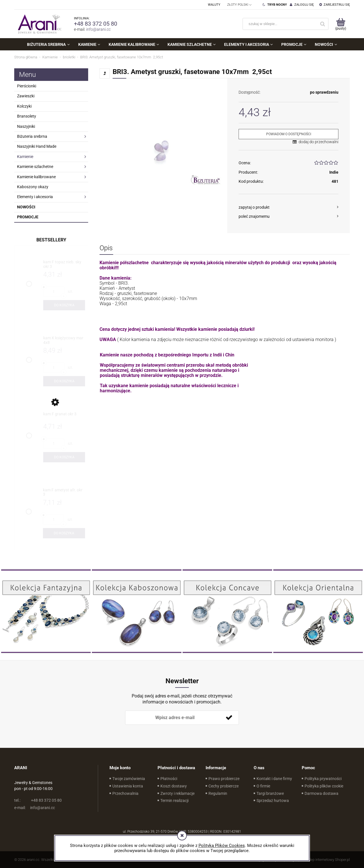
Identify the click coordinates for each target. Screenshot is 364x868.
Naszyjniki (26, 126)
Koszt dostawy (174, 786)
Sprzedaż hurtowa (273, 801)
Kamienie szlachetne (35, 167)
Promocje (28, 217)
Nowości (26, 207)
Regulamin (218, 793)
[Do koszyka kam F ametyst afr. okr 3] (64, 533)
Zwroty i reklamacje (177, 793)
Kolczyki (24, 106)
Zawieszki (26, 96)
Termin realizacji (174, 801)
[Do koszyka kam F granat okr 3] (64, 457)
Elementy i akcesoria (35, 197)
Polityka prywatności (323, 779)
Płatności (169, 779)
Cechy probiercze (224, 786)
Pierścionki (27, 86)
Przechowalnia (125, 793)
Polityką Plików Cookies (222, 846)
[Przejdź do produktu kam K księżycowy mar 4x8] (64, 340)
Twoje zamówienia (129, 779)
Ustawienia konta (128, 786)
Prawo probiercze (224, 779)
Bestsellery (51, 240)
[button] (288, 207)
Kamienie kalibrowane (36, 177)
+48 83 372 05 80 (96, 24)
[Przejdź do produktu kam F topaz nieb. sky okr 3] (64, 264)
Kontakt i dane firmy (274, 779)
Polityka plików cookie (324, 786)
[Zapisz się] (229, 718)
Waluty (214, 5)
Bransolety (27, 116)
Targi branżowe (270, 793)
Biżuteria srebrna (32, 136)
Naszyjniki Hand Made (37, 146)
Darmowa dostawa (321, 793)
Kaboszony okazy (33, 187)
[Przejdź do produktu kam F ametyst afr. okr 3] (64, 492)
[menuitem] (48, 44)
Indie (334, 172)
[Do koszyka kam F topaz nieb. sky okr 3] (64, 305)
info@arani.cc (98, 29)
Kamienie (25, 157)
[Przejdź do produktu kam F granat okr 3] (64, 416)
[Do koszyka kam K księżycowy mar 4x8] (64, 381)
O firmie (263, 786)
